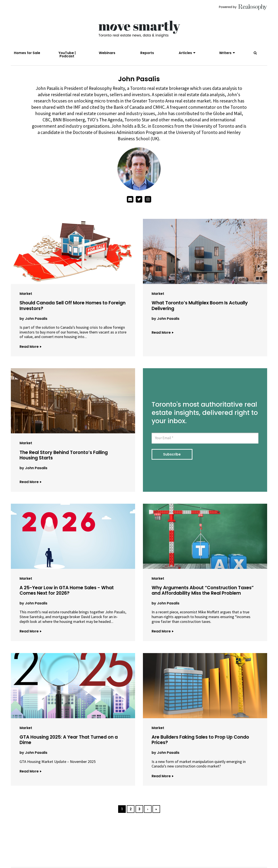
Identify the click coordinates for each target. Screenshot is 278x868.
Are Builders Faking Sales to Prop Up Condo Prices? (200, 741)
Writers (225, 53)
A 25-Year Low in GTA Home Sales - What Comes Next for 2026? (67, 591)
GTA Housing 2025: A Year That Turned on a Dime (69, 741)
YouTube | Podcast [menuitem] (67, 54)
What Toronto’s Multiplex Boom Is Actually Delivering (200, 307)
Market (26, 295)
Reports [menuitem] (147, 53)
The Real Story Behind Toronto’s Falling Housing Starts (64, 456)
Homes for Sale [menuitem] (27, 53)
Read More (30, 348)
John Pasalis (36, 320)
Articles (185, 53)
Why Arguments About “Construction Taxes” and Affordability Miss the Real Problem (203, 591)
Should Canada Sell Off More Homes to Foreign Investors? (73, 307)
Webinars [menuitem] (107, 53)
